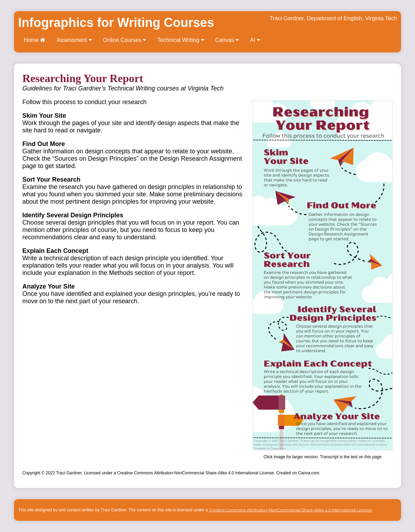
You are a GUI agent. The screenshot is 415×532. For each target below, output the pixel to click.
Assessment (74, 40)
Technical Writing (180, 40)
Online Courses (125, 40)
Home (35, 40)
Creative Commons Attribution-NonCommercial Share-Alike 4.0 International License (290, 510)
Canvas (227, 40)
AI (255, 40)
